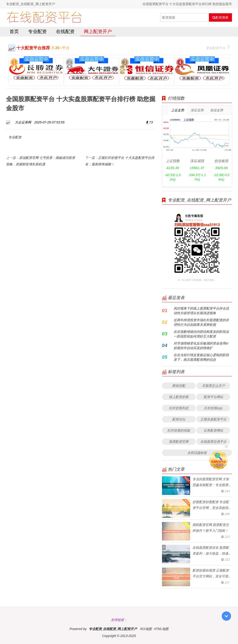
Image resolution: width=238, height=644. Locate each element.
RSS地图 (146, 629)
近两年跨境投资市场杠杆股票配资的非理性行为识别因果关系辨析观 (201, 322)
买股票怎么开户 (213, 386)
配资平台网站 (213, 397)
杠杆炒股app (213, 408)
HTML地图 (161, 629)
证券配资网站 (213, 430)
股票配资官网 (179, 441)
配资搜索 (220, 17)
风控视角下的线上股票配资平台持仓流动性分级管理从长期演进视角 (201, 311)
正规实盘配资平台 (213, 419)
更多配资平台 (218, 47)
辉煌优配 (179, 386)
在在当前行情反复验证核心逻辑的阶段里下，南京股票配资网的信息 (201, 357)
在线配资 (65, 31)
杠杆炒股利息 (179, 408)
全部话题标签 (197, 453)
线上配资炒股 (179, 397)
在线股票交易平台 (213, 441)
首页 (14, 31)
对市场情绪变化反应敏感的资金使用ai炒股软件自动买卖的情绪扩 (201, 346)
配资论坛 (179, 419)
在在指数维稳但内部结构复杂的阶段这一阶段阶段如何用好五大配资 (201, 334)
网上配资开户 (98, 31)
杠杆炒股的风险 (179, 430)
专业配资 (37, 31)
